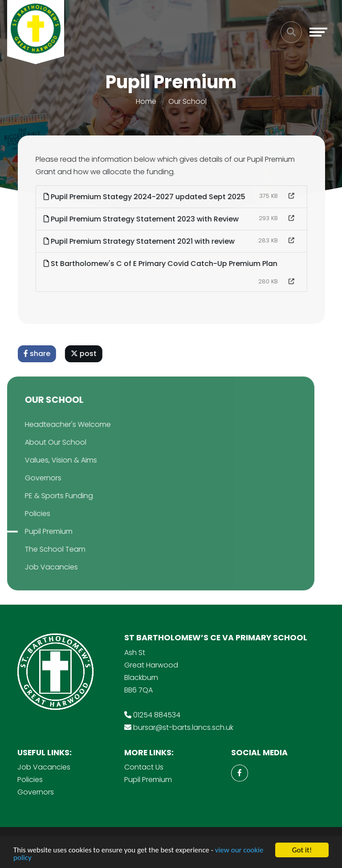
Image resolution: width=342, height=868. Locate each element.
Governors (30, 478)
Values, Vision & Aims (48, 460)
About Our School (43, 442)
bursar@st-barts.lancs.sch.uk (183, 727)
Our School (187, 101)
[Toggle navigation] (318, 32)
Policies (25, 514)
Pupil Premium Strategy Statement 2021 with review (141, 241)
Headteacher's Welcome (55, 424)
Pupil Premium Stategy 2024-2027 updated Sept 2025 (147, 197)
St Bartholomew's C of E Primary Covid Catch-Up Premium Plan (163, 264)
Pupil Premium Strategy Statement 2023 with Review (143, 219)
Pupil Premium (36, 531)
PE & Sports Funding (46, 496)
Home (146, 101)
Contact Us (144, 767)
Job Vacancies (39, 567)
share (39, 354)
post (86, 354)
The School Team (42, 549)
